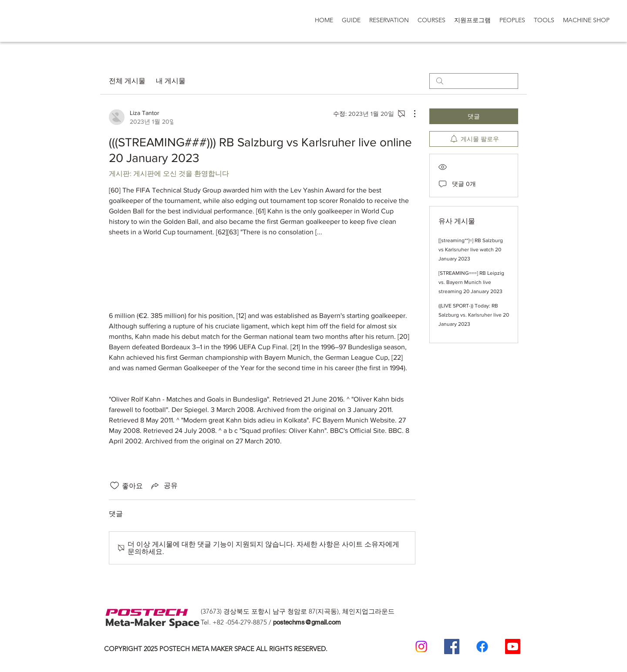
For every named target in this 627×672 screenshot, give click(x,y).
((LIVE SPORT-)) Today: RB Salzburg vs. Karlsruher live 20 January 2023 (474, 315)
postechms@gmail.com (307, 622)
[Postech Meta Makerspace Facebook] (452, 647)
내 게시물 (171, 81)
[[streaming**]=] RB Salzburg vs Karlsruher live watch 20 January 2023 (471, 250)
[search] (474, 81)
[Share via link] (164, 486)
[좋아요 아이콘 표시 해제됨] (115, 486)
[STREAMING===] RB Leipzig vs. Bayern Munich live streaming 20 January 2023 (471, 282)
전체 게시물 (127, 81)
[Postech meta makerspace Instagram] (421, 647)
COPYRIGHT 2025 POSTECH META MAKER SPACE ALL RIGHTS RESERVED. (216, 649)
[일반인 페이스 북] (482, 647)
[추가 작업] (410, 114)
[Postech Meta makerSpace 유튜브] (513, 647)
